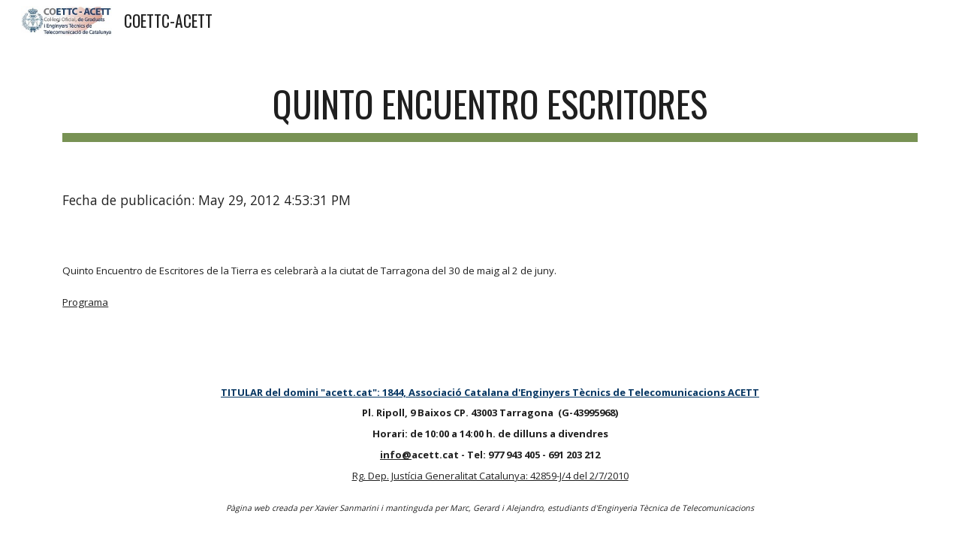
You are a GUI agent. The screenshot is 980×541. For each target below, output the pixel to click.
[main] (490, 106)
